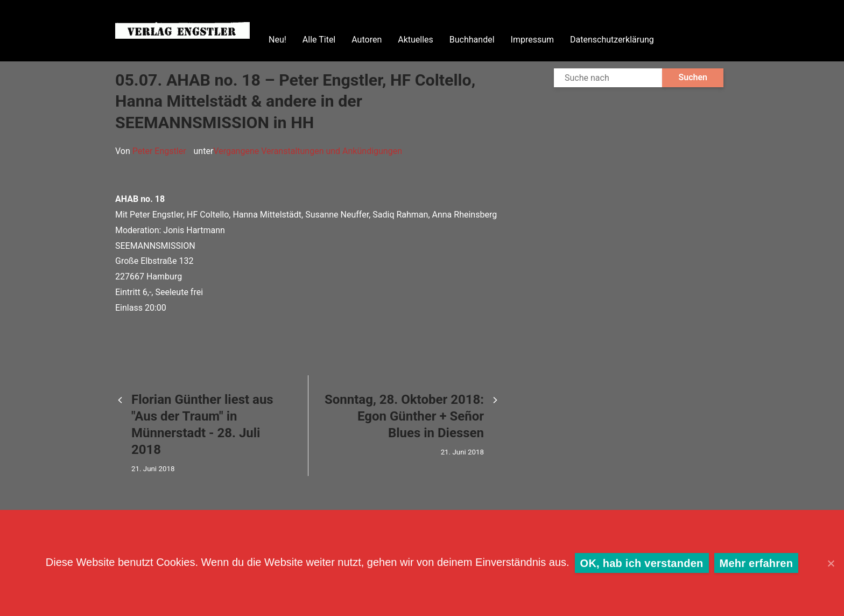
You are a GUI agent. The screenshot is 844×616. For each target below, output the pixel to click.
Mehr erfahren (757, 563)
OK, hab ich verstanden (642, 563)
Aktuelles (416, 40)
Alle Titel (319, 40)
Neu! (277, 40)
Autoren (367, 40)
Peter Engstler (159, 151)
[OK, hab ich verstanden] (831, 563)
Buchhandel (472, 40)
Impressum (533, 40)
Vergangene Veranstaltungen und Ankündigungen (308, 151)
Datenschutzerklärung (612, 40)
